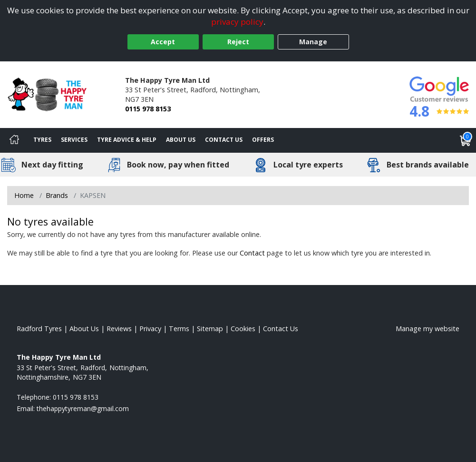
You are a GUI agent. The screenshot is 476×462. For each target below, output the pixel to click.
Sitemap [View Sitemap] (210, 329)
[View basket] (466, 140)
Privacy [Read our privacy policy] (150, 329)
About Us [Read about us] (84, 329)
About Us (181, 140)
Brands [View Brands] (57, 195)
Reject (238, 42)
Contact (252, 253)
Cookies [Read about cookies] (243, 329)
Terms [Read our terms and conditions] (179, 329)
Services (74, 140)
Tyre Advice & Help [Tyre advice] (127, 140)
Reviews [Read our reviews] (119, 329)
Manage (313, 42)
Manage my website (427, 329)
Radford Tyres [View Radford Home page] (39, 329)
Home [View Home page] (24, 195)
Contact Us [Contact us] (224, 140)
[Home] (14, 140)
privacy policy (237, 22)
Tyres (42, 140)
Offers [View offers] (263, 140)
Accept (163, 42)
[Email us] (83, 408)
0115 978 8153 (148, 109)
